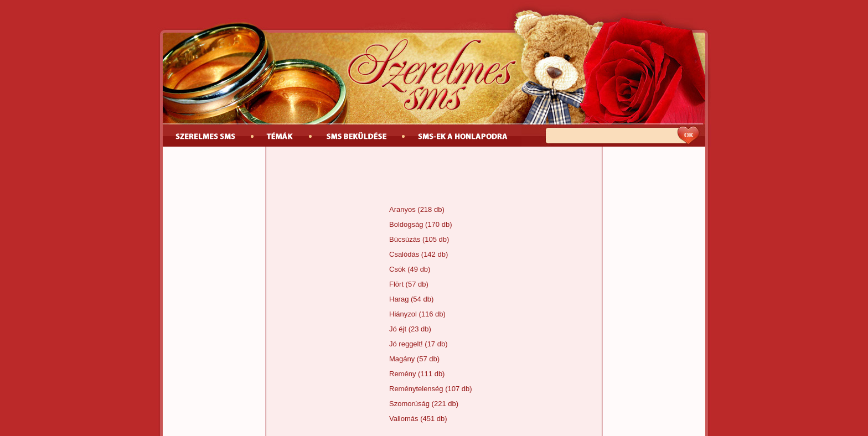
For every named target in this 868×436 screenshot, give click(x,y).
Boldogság (406, 224)
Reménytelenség (416, 389)
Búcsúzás (405, 239)
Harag (399, 299)
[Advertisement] (434, 177)
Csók (397, 269)
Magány (402, 359)
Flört (396, 284)
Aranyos (402, 209)
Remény (402, 374)
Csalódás (404, 254)
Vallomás (404, 419)
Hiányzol (403, 314)
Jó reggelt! (406, 344)
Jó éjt (398, 329)
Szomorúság (409, 404)
